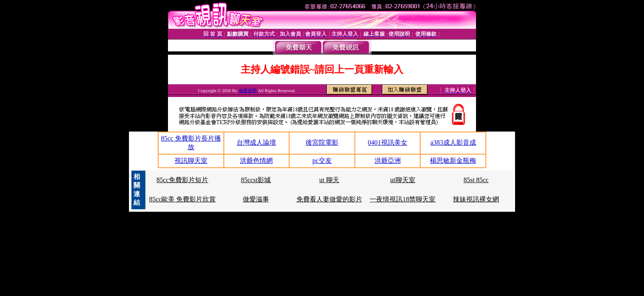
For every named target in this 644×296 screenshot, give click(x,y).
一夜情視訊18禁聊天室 (402, 199)
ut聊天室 (402, 180)
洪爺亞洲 (388, 161)
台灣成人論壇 (256, 142)
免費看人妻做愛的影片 (329, 199)
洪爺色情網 (256, 161)
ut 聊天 (329, 180)
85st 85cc (476, 180)
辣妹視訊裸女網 (476, 199)
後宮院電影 (322, 142)
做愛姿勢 (248, 90)
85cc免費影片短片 (182, 180)
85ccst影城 (256, 180)
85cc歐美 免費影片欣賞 (182, 199)
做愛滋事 (256, 199)
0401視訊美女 (388, 142)
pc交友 (322, 161)
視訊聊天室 (191, 161)
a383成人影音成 (453, 142)
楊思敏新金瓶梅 (453, 161)
